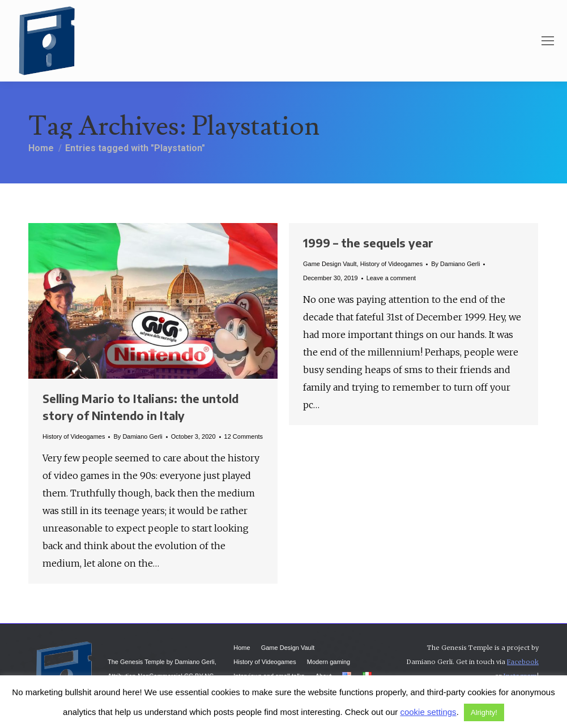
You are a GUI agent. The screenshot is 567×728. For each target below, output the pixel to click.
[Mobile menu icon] (548, 41)
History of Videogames (74, 436)
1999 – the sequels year (368, 243)
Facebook (523, 662)
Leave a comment (391, 278)
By (138, 436)
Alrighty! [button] (484, 712)
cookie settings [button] (428, 712)
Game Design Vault (330, 264)
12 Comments (244, 436)
